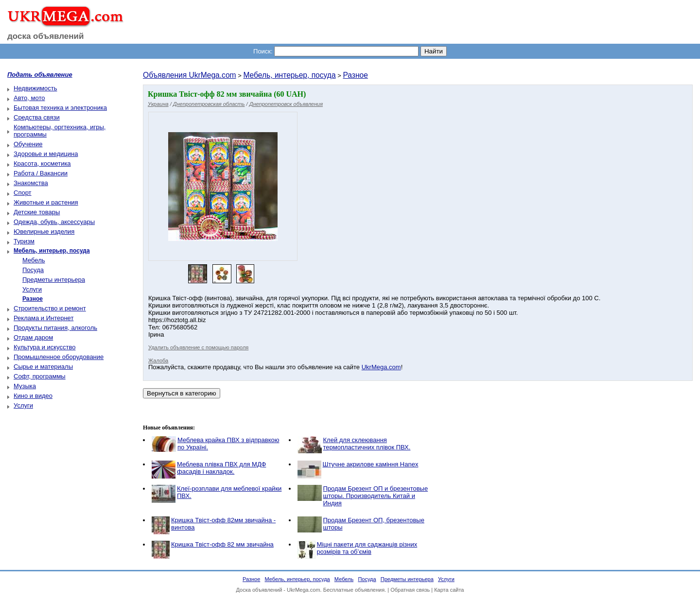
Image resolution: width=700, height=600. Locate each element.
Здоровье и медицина (46, 154)
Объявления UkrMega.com (190, 75)
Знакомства (31, 183)
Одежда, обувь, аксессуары (54, 222)
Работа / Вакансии (41, 173)
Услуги (32, 289)
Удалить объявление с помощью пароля (198, 347)
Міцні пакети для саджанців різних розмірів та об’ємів (367, 548)
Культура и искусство (44, 347)
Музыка (25, 386)
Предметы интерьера (54, 280)
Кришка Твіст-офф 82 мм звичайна (222, 544)
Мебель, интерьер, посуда (289, 75)
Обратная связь (410, 590)
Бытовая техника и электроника (60, 108)
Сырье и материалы (43, 367)
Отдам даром (33, 337)
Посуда (33, 270)
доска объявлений (46, 36)
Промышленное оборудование (59, 357)
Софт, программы (40, 376)
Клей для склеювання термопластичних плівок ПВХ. (367, 444)
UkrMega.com (381, 367)
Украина (158, 104)
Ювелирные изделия (44, 231)
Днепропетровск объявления (286, 104)
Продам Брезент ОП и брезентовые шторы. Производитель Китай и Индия (376, 496)
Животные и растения (46, 202)
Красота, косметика (42, 163)
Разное (355, 75)
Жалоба (158, 360)
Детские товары (37, 212)
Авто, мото (29, 98)
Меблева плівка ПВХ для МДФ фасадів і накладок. (221, 468)
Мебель (34, 260)
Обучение (28, 144)
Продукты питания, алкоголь (55, 328)
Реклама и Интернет (44, 318)
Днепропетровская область (209, 104)
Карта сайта (449, 590)
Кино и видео (33, 396)
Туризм (24, 241)
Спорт (23, 193)
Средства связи (37, 117)
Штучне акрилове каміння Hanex (371, 464)
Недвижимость (35, 88)
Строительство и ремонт (50, 308)
